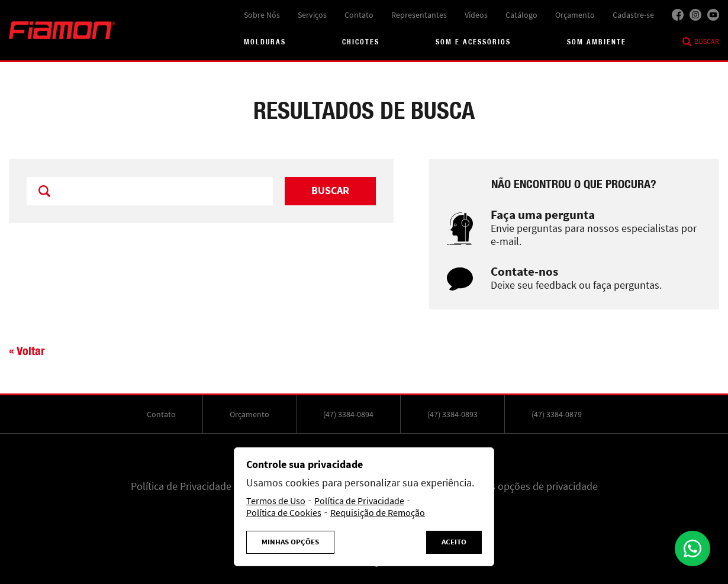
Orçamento (575, 15)
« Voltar (27, 351)
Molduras (265, 42)
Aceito (454, 542)
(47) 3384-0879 (557, 414)
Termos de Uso (276, 501)
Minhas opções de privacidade (531, 486)
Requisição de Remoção (378, 513)
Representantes (419, 15)
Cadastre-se (633, 15)
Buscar (707, 41)
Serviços (312, 15)
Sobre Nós (262, 15)
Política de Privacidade (181, 486)
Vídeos (476, 15)
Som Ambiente (597, 42)
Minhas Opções (290, 542)
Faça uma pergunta (543, 215)
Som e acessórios (473, 42)
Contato (359, 15)
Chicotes (361, 42)
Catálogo (521, 15)
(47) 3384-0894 (348, 414)
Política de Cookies (284, 513)
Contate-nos (524, 272)
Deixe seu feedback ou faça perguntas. (576, 285)
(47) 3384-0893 (452, 414)
